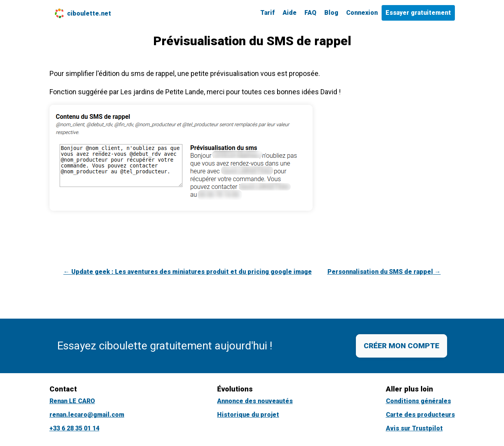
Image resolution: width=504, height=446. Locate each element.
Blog (331, 13)
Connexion (362, 13)
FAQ (310, 13)
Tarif (268, 13)
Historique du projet (248, 415)
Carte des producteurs (420, 415)
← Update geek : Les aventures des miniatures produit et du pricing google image (188, 272)
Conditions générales (418, 401)
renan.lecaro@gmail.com (87, 415)
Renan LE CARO (72, 401)
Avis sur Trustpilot (414, 428)
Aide (290, 13)
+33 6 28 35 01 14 (74, 428)
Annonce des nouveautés (255, 401)
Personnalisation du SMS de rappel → (384, 272)
